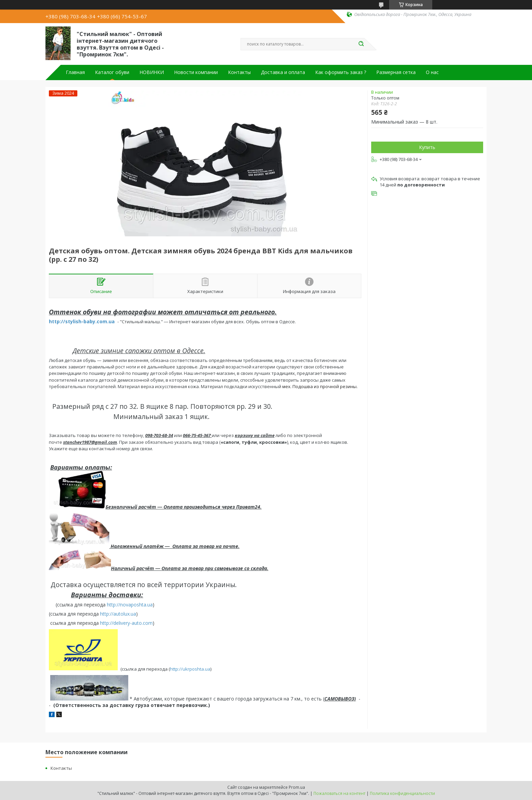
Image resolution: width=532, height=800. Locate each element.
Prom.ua (297, 787)
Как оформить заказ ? (341, 72)
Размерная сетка (396, 72)
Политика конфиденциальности (402, 793)
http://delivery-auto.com (126, 623)
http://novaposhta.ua (130, 605)
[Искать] (361, 44)
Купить (427, 147)
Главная (75, 72)
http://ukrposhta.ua (190, 669)
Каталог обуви (112, 72)
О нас (432, 72)
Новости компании (196, 72)
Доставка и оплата (283, 72)
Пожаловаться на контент (339, 793)
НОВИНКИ (152, 72)
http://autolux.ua (118, 614)
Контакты (239, 72)
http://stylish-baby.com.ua (82, 321)
